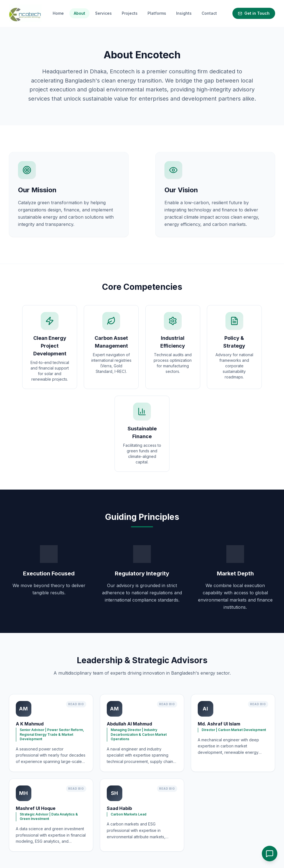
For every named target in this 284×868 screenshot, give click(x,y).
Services (103, 13)
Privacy (107, 841)
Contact (209, 13)
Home (58, 13)
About (79, 13)
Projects (130, 13)
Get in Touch (254, 13)
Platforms (157, 13)
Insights (184, 13)
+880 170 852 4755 (211, 828)
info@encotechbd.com (214, 821)
